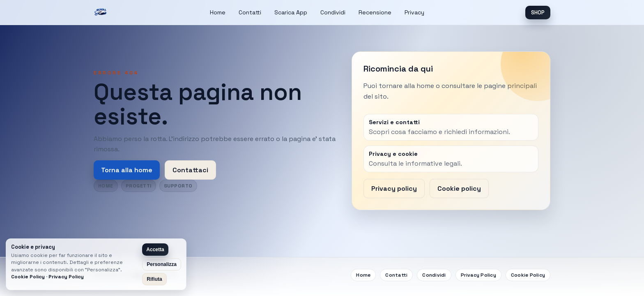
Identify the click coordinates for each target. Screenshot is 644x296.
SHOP (538, 13)
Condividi (333, 12)
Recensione (375, 12)
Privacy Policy (478, 275)
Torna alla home (127, 170)
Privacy (414, 12)
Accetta (155, 250)
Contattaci (190, 170)
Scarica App (291, 12)
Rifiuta (154, 279)
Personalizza (162, 264)
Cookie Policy (528, 275)
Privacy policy (394, 188)
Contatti (250, 12)
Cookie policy (459, 188)
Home (218, 12)
